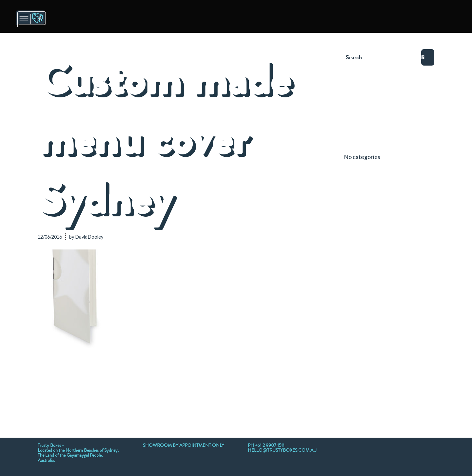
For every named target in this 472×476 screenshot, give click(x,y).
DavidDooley (89, 237)
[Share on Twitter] (79, 383)
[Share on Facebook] (52, 383)
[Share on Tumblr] (215, 383)
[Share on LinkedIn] (188, 383)
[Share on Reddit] (270, 383)
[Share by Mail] (297, 383)
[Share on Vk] (243, 383)
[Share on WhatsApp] (133, 383)
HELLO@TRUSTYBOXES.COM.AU (282, 450)
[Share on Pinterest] (161, 383)
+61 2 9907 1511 (270, 445)
